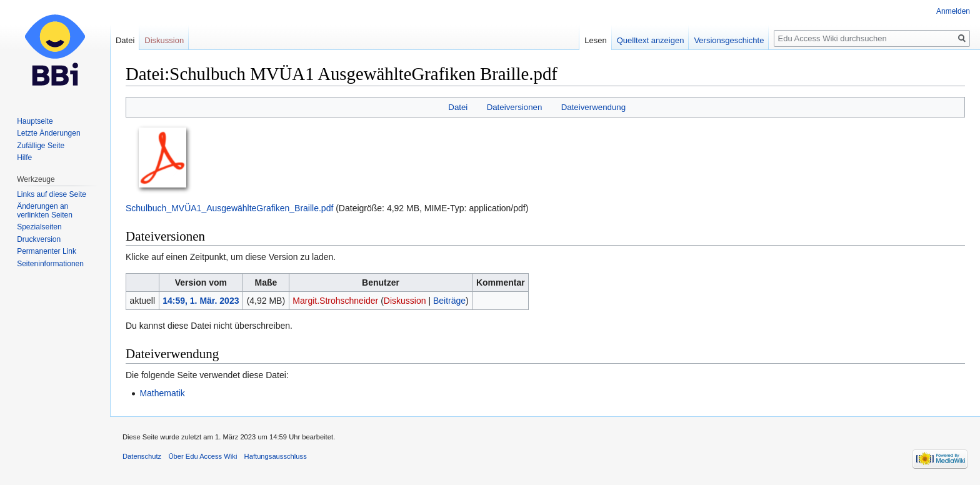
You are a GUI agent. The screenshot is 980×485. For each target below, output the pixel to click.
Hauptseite (35, 121)
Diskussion (405, 301)
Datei (458, 107)
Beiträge (449, 301)
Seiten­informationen (50, 264)
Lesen (595, 40)
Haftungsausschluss (276, 456)
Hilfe (24, 157)
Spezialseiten (39, 227)
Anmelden (953, 11)
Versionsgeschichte (729, 40)
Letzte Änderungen (48, 133)
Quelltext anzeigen (651, 40)
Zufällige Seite (41, 146)
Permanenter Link (47, 251)
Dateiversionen (515, 107)
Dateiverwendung (594, 107)
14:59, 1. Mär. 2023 (201, 301)
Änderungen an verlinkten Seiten (45, 211)
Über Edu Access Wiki (202, 456)
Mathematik (162, 393)
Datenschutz (142, 456)
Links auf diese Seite (52, 194)
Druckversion (39, 239)
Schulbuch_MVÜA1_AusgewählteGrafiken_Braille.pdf (229, 208)
